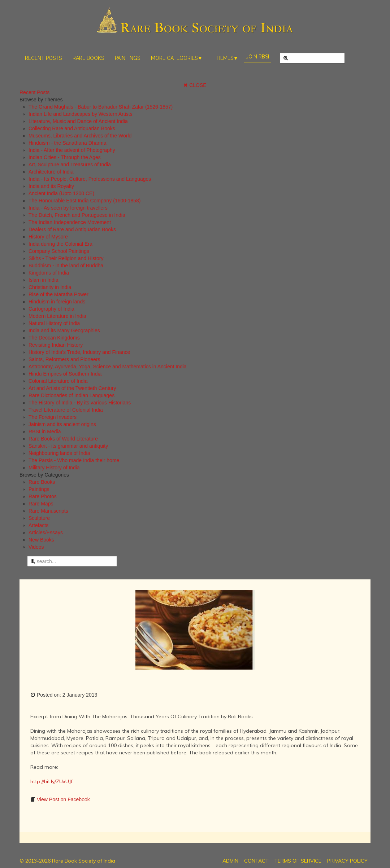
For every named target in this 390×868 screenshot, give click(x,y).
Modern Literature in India (57, 316)
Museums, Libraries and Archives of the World (80, 136)
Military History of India (54, 468)
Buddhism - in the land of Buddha (66, 266)
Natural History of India (54, 323)
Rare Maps (41, 504)
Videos (36, 547)
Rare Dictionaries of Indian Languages (71, 395)
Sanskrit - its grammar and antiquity (68, 446)
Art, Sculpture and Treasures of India (70, 165)
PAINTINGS (127, 58)
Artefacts (38, 525)
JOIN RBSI (257, 57)
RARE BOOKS (88, 58)
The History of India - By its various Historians (80, 403)
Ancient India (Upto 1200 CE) (61, 193)
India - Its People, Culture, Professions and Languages (90, 179)
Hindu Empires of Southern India (65, 374)
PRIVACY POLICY (347, 861)
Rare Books (42, 482)
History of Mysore (48, 237)
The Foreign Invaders (53, 417)
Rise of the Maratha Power (58, 294)
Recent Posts (34, 92)
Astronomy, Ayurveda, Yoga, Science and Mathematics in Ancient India (108, 367)
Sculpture (39, 518)
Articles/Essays (46, 532)
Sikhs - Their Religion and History (66, 258)
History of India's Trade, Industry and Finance (79, 352)
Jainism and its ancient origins (62, 424)
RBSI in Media (45, 431)
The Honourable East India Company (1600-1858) (85, 201)
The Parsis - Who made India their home (74, 460)
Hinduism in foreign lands (57, 302)
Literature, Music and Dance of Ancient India (78, 121)
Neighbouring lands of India (59, 453)
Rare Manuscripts (48, 511)
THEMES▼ (226, 58)
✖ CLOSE (195, 85)
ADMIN (230, 861)
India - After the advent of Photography (72, 150)
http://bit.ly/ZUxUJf (51, 781)
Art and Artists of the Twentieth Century (72, 388)
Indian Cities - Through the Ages (65, 157)
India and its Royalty (51, 186)
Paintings (39, 489)
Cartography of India (51, 309)
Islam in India (43, 280)
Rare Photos (43, 496)
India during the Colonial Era (60, 244)
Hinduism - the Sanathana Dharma (68, 143)
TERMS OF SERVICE (298, 861)
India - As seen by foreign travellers (68, 208)
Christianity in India (50, 287)
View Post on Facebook (63, 799)
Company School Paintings (59, 251)
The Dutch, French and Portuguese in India (77, 215)
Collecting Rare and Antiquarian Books (72, 128)
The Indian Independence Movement (70, 222)
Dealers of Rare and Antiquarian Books (72, 229)
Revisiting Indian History (56, 345)
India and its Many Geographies (64, 330)
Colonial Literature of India (58, 381)
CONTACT (256, 861)
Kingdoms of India (49, 273)
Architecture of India (51, 172)
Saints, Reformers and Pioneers (64, 359)
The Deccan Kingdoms (54, 338)
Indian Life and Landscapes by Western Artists (81, 114)
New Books (41, 540)
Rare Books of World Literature (63, 439)
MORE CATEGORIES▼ (177, 58)
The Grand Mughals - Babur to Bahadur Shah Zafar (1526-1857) (101, 107)
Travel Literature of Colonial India (66, 410)
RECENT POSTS (43, 58)
